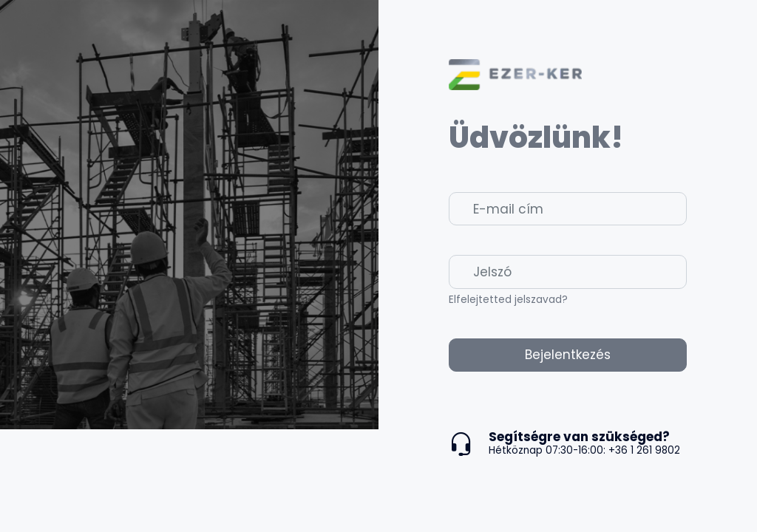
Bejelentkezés (568, 355)
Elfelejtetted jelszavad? (508, 300)
